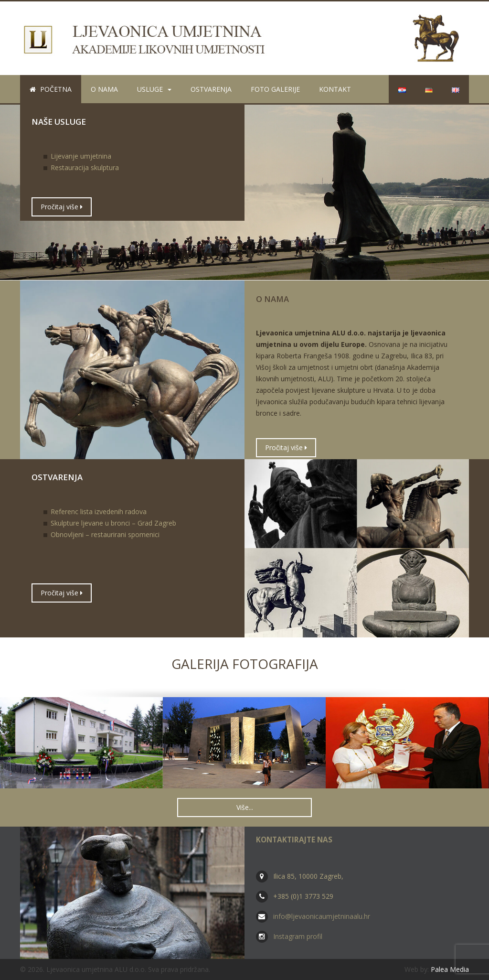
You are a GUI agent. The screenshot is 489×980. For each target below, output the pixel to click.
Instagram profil (298, 936)
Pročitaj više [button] (62, 207)
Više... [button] (245, 807)
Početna (51, 89)
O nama (104, 89)
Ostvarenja (211, 89)
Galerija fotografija (245, 664)
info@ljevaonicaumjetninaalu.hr (322, 916)
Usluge (154, 89)
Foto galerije (275, 89)
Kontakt (335, 89)
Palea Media (450, 969)
